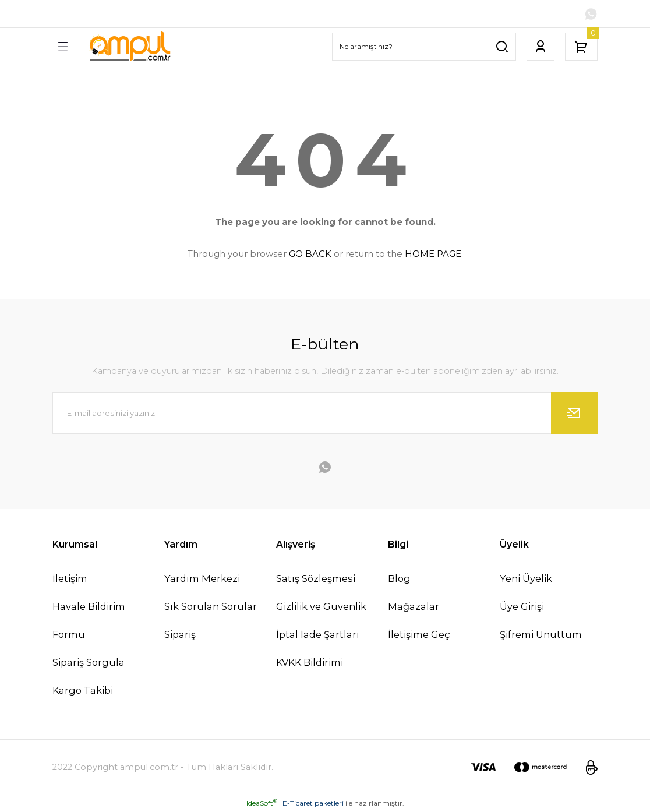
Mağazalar (414, 606)
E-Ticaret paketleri (313, 804)
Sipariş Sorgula (89, 663)
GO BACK (310, 254)
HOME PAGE (433, 254)
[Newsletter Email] (325, 413)
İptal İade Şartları (318, 635)
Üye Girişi (522, 606)
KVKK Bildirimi (310, 663)
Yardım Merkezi (202, 578)
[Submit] (574, 413)
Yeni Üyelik (526, 578)
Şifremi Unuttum (541, 635)
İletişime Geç (419, 635)
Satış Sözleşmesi (316, 578)
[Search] (424, 47)
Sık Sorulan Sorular (211, 606)
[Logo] (129, 47)
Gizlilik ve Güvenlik (321, 606)
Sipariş (180, 635)
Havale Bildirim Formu (89, 620)
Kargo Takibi (83, 691)
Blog (399, 578)
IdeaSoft (262, 804)
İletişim (70, 578)
